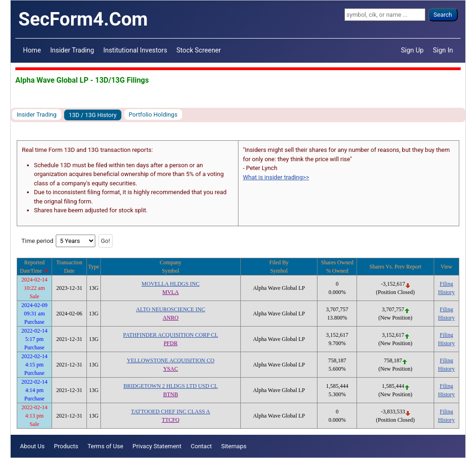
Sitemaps (234, 446)
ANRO (171, 318)
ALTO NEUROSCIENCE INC (171, 309)
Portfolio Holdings (153, 114)
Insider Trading (72, 50)
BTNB (171, 394)
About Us (32, 446)
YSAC (171, 369)
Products (66, 446)
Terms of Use (105, 446)
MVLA (170, 292)
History (446, 292)
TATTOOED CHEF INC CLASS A (171, 412)
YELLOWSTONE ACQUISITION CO (171, 360)
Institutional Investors (135, 50)
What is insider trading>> (276, 177)
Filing (446, 284)
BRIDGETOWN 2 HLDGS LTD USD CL (170, 386)
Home (32, 50)
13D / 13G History (93, 115)
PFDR (171, 343)
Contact (201, 446)
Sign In (443, 50)
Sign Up (413, 50)
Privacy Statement (157, 446)
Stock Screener (199, 50)
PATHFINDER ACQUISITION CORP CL (171, 335)
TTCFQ (171, 420)
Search (443, 15)
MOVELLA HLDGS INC (171, 284)
